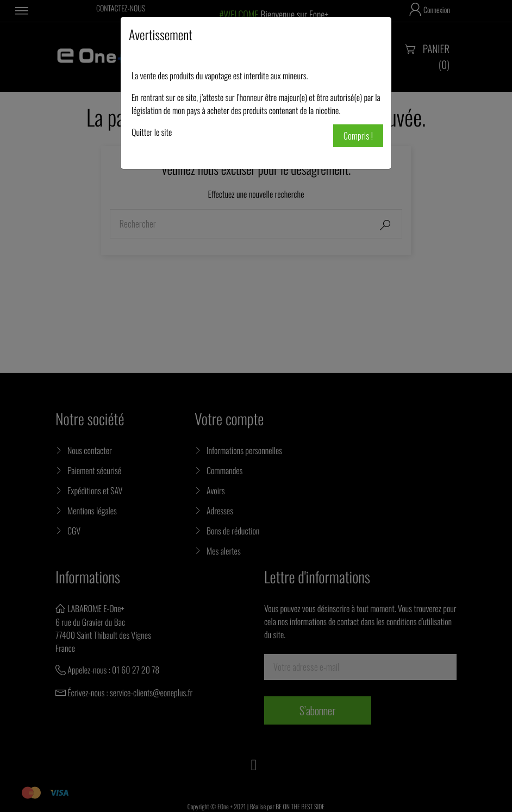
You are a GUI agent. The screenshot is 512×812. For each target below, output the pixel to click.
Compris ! (358, 136)
